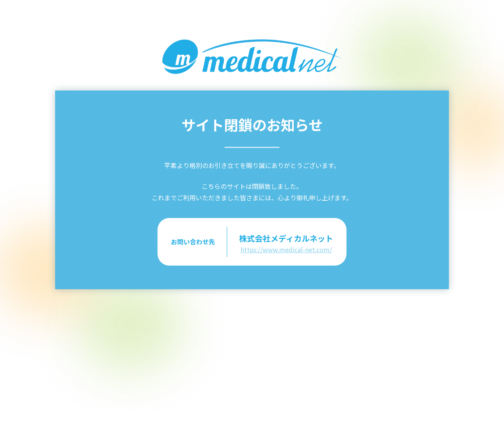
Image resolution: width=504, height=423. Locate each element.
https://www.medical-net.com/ (286, 249)
